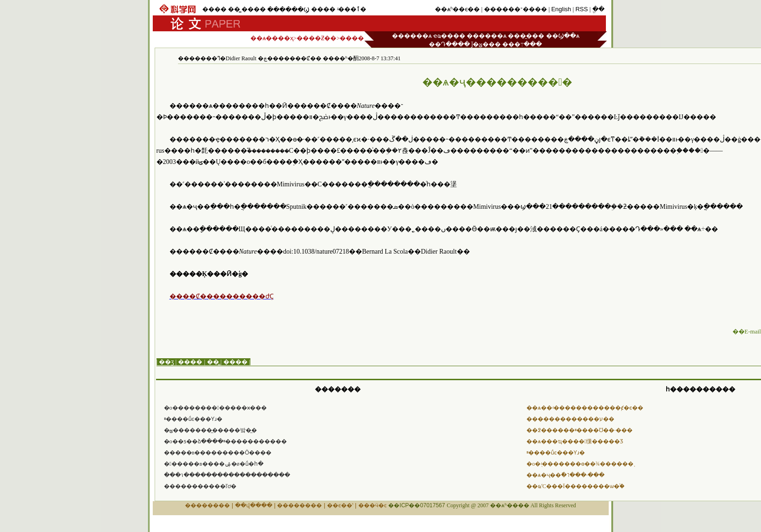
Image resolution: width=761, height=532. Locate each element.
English (561, 9)
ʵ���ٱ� (352, 9)
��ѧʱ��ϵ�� (457, 9)
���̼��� (526, 36)
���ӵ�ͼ (373, 505)
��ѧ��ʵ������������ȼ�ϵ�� (585, 408)
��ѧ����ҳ (272, 38)
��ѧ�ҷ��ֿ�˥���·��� (565, 475)
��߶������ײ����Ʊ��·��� (580, 430)
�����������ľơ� (200, 486)
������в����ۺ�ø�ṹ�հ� (214, 464)
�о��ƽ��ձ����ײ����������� (225, 441)
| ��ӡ (165, 362)
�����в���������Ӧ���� (218, 453)
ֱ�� (598, 9)
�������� (207, 505)
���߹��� (522, 44)
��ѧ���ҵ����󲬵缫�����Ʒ (575, 441)
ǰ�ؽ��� (486, 44)
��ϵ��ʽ (340, 505)
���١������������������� (227, 475)
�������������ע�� (570, 419)
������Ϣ (288, 10)
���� (214, 9)
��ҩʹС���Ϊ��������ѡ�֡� (576, 486)
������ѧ (412, 36)
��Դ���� (449, 44)
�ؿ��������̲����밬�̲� (210, 430)
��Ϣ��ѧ (563, 36)
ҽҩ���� (449, 36)
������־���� (516, 9)
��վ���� (254, 505)
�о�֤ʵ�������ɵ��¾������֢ (580, 464)
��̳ (234, 9)
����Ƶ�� (316, 38)
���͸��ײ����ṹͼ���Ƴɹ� (193, 419)
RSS (582, 9)
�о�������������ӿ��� (215, 408)
